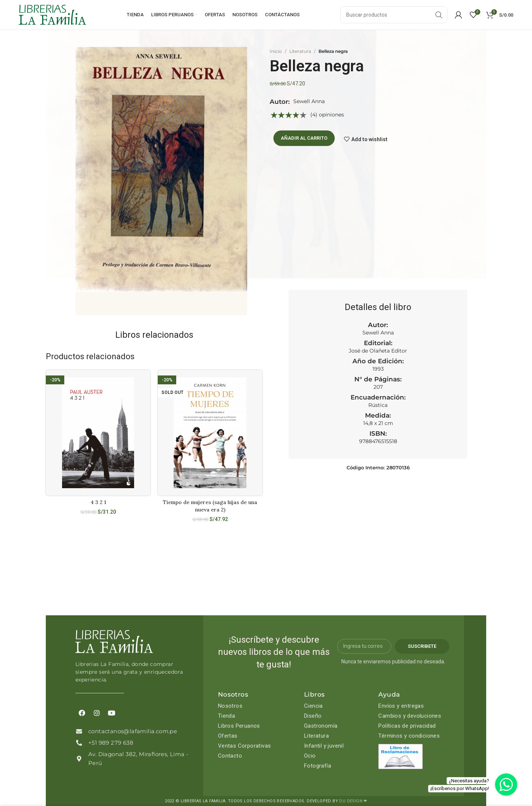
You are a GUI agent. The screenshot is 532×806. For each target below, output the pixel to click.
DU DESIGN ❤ (353, 801)
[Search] (394, 15)
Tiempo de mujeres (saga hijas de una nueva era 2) (210, 506)
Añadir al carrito (304, 138)
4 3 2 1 (98, 502)
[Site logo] (52, 14)
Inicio (276, 51)
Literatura (300, 51)
